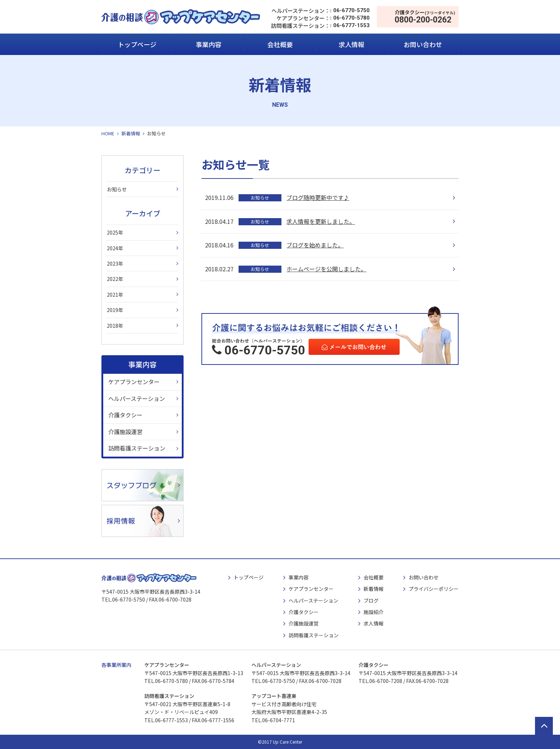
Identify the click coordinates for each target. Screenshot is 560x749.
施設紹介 (374, 612)
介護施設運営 (125, 432)
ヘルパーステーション (137, 398)
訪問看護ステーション (137, 448)
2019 (112, 310)
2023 (112, 263)
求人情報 (351, 44)
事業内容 (209, 44)
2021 (112, 295)
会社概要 (280, 44)
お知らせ (117, 189)
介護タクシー (125, 415)
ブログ (371, 600)
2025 (112, 232)
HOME (108, 133)
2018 (112, 326)
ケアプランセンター (134, 382)
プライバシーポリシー (434, 589)
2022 (112, 279)
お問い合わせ (423, 44)
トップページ (137, 44)
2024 (112, 248)
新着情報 (131, 133)
